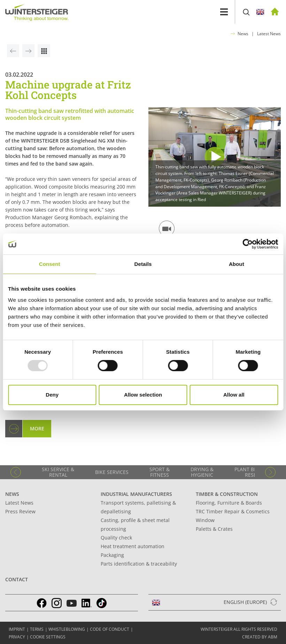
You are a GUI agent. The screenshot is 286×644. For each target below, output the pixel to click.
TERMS (37, 629)
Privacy (17, 637)
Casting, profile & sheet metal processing (135, 524)
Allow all (234, 395)
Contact (17, 579)
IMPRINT (17, 629)
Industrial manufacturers (136, 494)
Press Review (20, 511)
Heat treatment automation (133, 546)
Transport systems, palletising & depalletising (138, 507)
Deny (52, 395)
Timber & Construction (227, 494)
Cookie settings (48, 637)
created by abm (260, 637)
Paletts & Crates (214, 529)
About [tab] (237, 264)
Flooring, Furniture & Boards (229, 503)
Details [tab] (143, 264)
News (243, 34)
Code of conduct (110, 629)
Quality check (116, 538)
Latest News (269, 34)
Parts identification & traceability (139, 564)
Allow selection (143, 395)
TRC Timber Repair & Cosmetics (233, 511)
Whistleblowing (67, 629)
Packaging (112, 555)
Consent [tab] (50, 264)
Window (205, 520)
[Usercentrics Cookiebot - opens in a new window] (248, 244)
